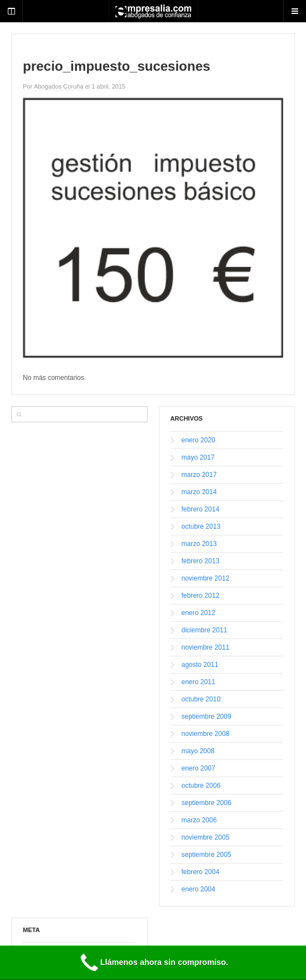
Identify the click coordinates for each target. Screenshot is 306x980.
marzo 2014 (199, 492)
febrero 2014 (201, 509)
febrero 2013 (201, 561)
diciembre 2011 (205, 630)
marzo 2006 (199, 820)
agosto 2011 (200, 665)
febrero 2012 (201, 596)
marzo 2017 (199, 475)
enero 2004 (199, 889)
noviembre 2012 (206, 578)
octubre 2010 (201, 699)
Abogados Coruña (59, 86)
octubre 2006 (201, 786)
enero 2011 (199, 682)
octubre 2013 (201, 526)
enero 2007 (199, 768)
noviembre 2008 (206, 734)
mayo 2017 (198, 457)
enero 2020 (199, 440)
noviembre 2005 (206, 837)
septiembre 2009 (207, 716)
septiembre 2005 (207, 855)
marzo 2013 (199, 544)
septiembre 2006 (207, 803)
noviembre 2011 (206, 647)
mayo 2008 (198, 751)
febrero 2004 (201, 872)
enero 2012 (199, 613)
